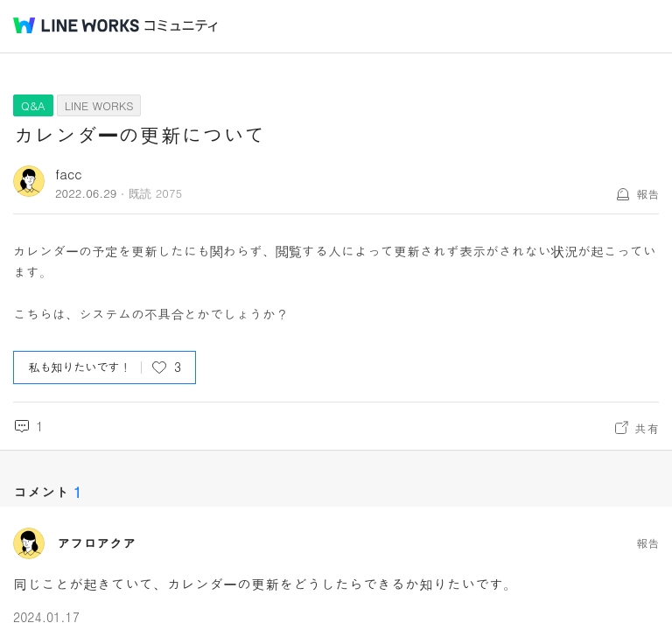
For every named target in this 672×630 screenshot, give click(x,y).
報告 (647, 194)
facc (69, 174)
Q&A (33, 105)
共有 (647, 428)
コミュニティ (181, 26)
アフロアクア (96, 543)
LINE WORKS (99, 105)
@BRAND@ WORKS (76, 25)
